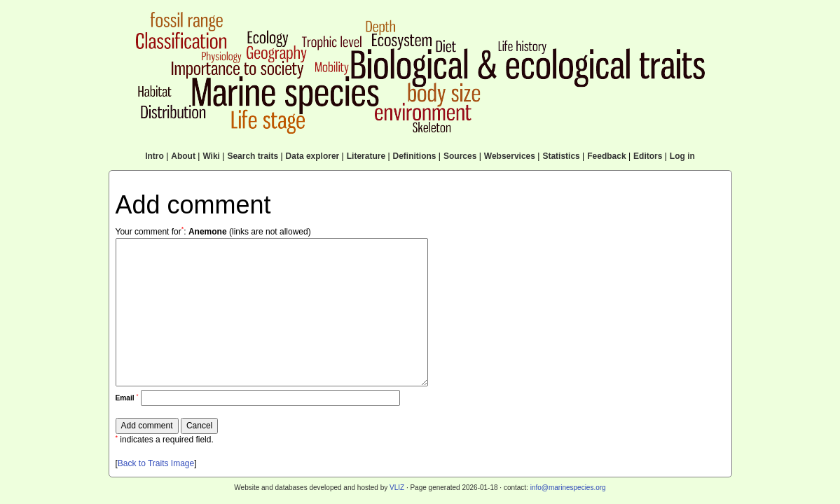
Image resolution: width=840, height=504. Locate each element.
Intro (154, 156)
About (183, 156)
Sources (460, 156)
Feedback (606, 156)
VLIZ (397, 488)
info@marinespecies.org (568, 488)
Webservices (510, 156)
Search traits (253, 156)
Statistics (561, 156)
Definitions (415, 156)
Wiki (211, 156)
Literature (366, 156)
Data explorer (313, 156)
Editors (648, 156)
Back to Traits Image (156, 463)
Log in (682, 156)
